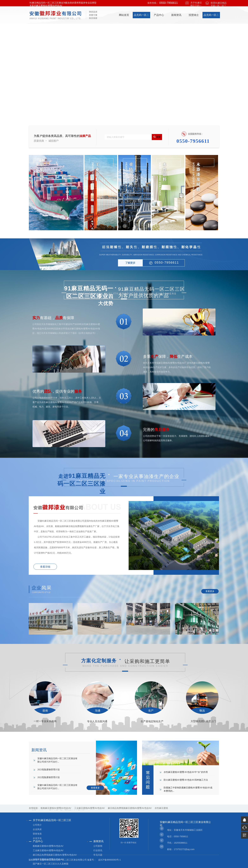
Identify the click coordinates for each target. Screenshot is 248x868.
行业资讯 (98, 850)
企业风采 (37, 829)
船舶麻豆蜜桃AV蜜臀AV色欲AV (56, 808)
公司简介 (37, 825)
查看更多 (210, 591)
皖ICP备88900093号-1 (110, 860)
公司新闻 (98, 846)
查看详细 (45, 567)
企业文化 (37, 838)
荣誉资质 (37, 834)
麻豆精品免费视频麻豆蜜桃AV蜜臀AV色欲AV (130, 808)
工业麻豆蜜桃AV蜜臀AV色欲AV (90, 808)
